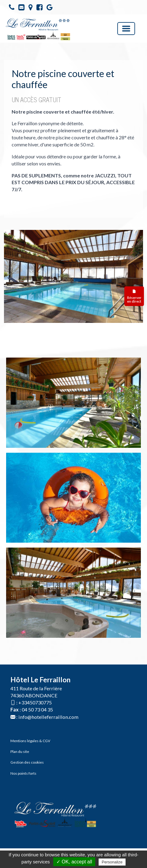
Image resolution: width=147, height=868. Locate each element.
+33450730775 (35, 702)
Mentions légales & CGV (30, 741)
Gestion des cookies (27, 762)
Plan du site (20, 752)
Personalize (112, 862)
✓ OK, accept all (74, 862)
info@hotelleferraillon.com (48, 717)
